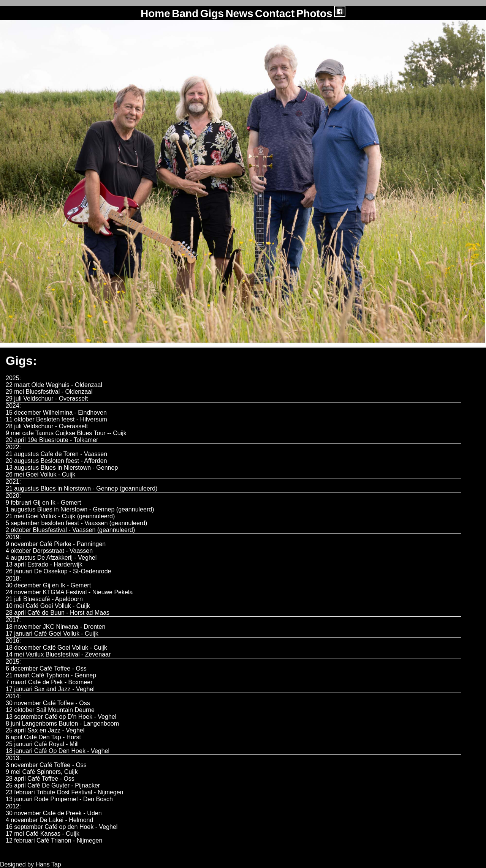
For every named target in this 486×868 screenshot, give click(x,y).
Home (155, 13)
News (239, 13)
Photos (314, 13)
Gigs (212, 13)
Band (185, 13)
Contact (275, 13)
